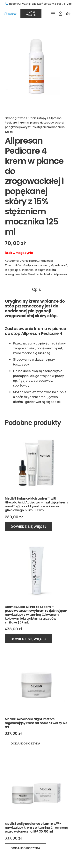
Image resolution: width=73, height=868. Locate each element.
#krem (45, 265)
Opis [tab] (36, 289)
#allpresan (31, 265)
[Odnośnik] (10, 14)
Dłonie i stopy (37, 118)
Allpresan (60, 274)
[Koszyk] (68, 14)
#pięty (40, 270)
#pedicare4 (59, 265)
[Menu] (53, 14)
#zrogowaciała (16, 274)
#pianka (28, 270)
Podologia (46, 260)
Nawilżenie (35, 274)
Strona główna (15, 118)
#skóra (51, 270)
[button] (25, 743)
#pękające (13, 270)
